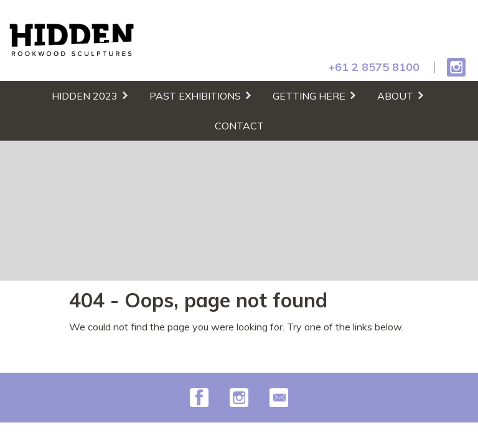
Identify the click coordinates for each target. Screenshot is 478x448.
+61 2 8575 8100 (374, 67)
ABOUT (395, 96)
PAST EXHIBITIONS (195, 96)
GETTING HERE (309, 96)
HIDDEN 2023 (85, 96)
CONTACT (239, 126)
